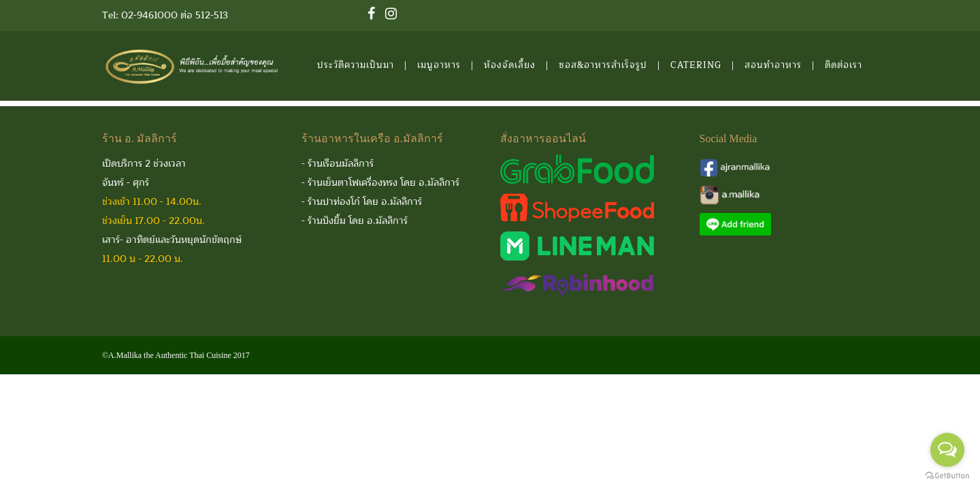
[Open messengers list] (947, 450)
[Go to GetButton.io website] (947, 476)
